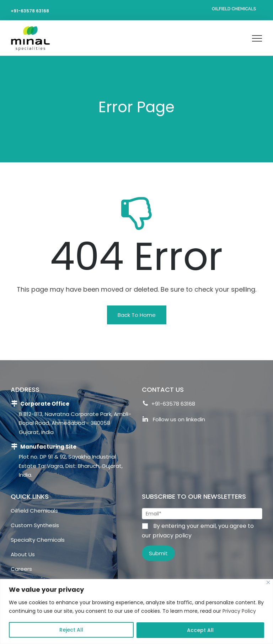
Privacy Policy (239, 611)
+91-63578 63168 (30, 11)
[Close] (268, 582)
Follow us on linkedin (173, 420)
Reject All (71, 630)
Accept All (200, 630)
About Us (23, 554)
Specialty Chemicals (38, 540)
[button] (137, 315)
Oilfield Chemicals (234, 9)
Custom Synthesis (35, 525)
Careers (21, 569)
